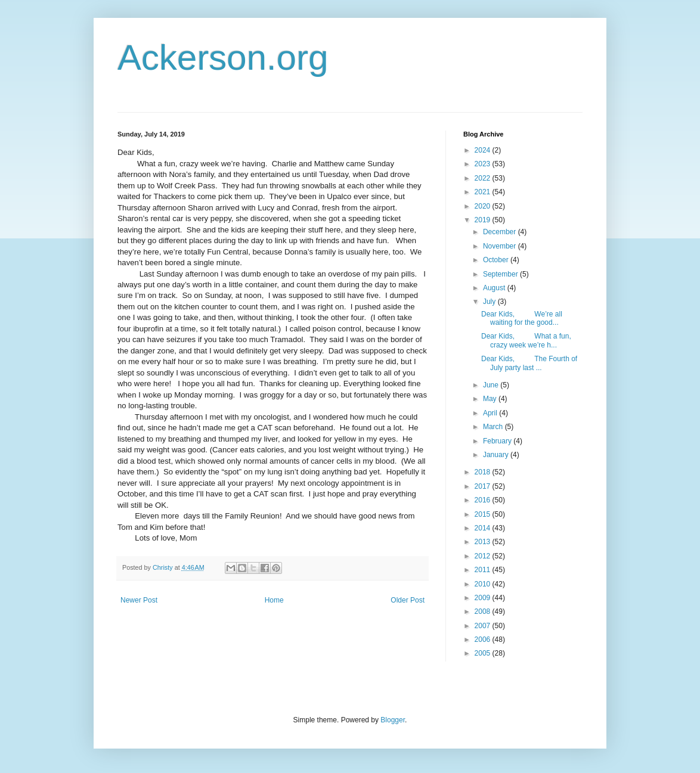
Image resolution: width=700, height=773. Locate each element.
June (492, 385)
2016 (484, 500)
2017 (484, 486)
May (491, 399)
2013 (484, 542)
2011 (484, 570)
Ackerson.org (223, 58)
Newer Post (139, 600)
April (491, 413)
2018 (484, 472)
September (501, 274)
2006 (484, 639)
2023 (484, 164)
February (498, 441)
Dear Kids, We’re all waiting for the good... (522, 318)
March (494, 427)
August (495, 288)
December (501, 232)
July (490, 302)
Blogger (393, 720)
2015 (484, 514)
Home (274, 600)
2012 (484, 556)
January (497, 455)
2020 (484, 206)
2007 (484, 626)
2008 (484, 611)
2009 (484, 598)
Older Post (408, 600)
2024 (484, 150)
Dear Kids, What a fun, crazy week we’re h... (526, 340)
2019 (484, 220)
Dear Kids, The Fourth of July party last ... (529, 363)
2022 (484, 178)
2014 (484, 528)
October (497, 260)
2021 (484, 192)
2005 (484, 653)
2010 (484, 584)
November (501, 246)
